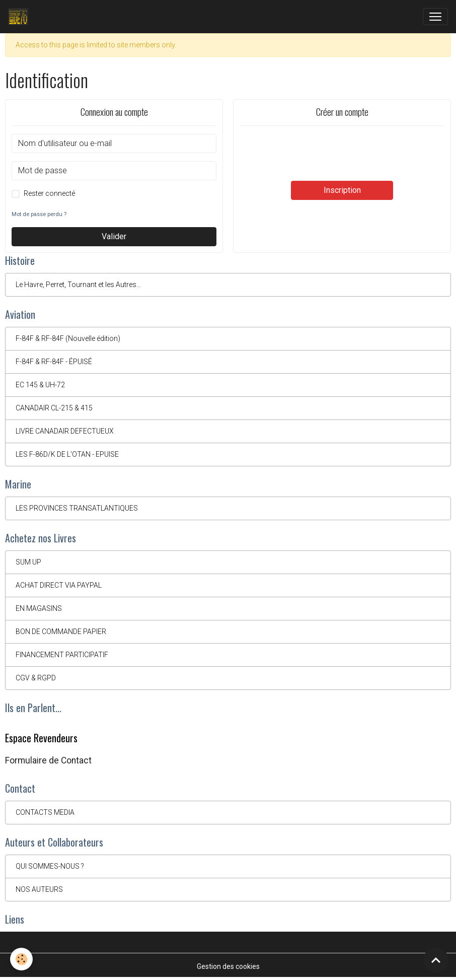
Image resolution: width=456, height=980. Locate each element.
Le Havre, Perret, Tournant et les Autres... (78, 285)
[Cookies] (21, 959)
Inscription (342, 190)
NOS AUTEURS (39, 889)
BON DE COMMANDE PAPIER (61, 632)
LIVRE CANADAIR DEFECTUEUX (65, 431)
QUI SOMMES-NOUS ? (50, 866)
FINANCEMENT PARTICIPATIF (62, 655)
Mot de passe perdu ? (39, 214)
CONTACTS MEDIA (45, 812)
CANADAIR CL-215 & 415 (54, 408)
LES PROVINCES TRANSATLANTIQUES (77, 508)
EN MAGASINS (39, 608)
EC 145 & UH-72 (40, 385)
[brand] (20, 17)
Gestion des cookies (228, 966)
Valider (114, 236)
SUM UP (28, 562)
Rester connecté (49, 193)
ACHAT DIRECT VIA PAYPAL (59, 585)
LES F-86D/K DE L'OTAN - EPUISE (67, 454)
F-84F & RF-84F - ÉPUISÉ (54, 362)
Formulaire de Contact (48, 760)
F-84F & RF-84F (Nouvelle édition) (68, 338)
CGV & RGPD (36, 678)
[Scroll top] (436, 960)
